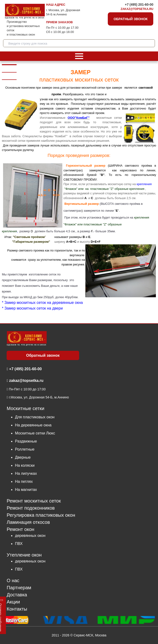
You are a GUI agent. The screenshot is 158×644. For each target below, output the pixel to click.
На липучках (26, 473)
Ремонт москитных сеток (34, 501)
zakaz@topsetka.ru (137, 9)
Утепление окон (24, 555)
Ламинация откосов (28, 522)
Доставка (17, 595)
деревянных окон (30, 536)
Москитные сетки (25, 409)
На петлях (24, 482)
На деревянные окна (33, 425)
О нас (13, 581)
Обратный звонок (131, 19)
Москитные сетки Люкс (35, 433)
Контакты (17, 609)
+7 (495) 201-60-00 (139, 5)
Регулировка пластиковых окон (41, 515)
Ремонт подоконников (31, 508)
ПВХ (19, 544)
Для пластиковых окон (35, 417)
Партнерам (19, 588)
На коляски (25, 465)
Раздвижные (26, 441)
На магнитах (26, 490)
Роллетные (25, 449)
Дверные (23, 457)
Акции (13, 602)
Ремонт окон (20, 529)
